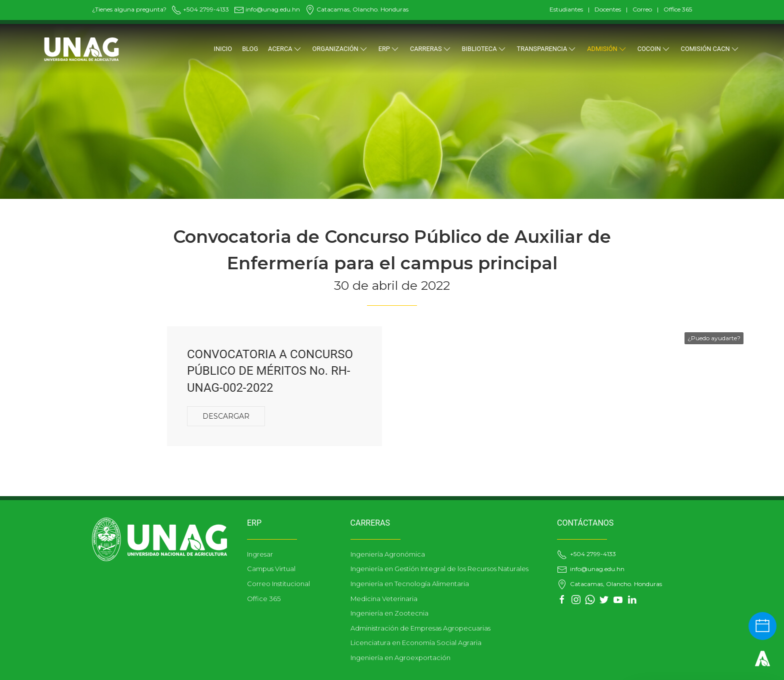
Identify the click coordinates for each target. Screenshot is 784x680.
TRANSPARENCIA (547, 49)
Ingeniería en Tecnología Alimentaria (410, 584)
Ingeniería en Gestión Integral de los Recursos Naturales (439, 569)
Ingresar (260, 554)
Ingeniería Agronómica (388, 554)
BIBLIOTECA (484, 49)
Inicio (223, 49)
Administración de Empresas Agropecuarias (420, 628)
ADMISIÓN (607, 49)
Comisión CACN (710, 49)
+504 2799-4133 (200, 9)
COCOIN (654, 49)
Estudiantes (566, 9)
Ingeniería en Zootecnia (389, 613)
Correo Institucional (278, 584)
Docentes (608, 9)
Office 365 (678, 9)
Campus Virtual (271, 569)
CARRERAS (431, 49)
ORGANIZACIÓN (340, 49)
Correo (642, 9)
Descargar (226, 416)
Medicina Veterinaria (384, 599)
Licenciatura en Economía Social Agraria (416, 643)
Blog (250, 49)
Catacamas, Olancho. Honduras (357, 9)
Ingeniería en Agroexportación (400, 658)
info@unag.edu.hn (267, 9)
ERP (389, 49)
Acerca (285, 49)
